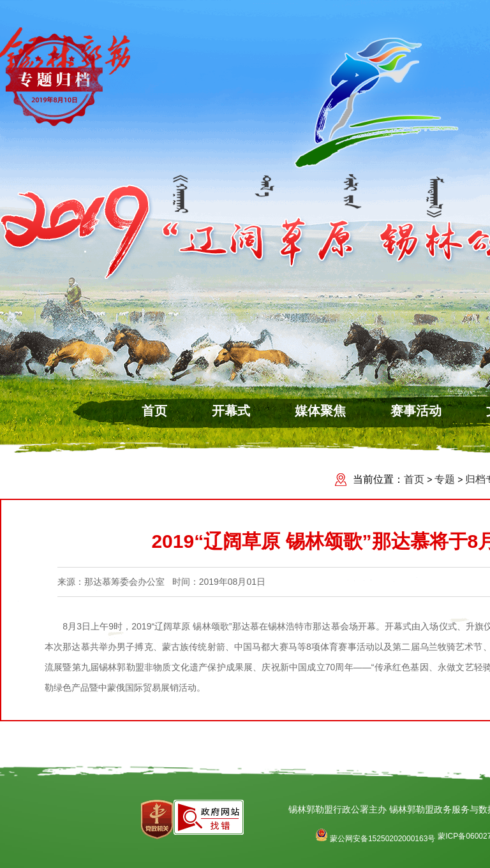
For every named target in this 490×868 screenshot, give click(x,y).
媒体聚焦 (320, 411)
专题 (445, 479)
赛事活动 (416, 411)
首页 (154, 411)
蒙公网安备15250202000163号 (375, 839)
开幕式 (231, 411)
